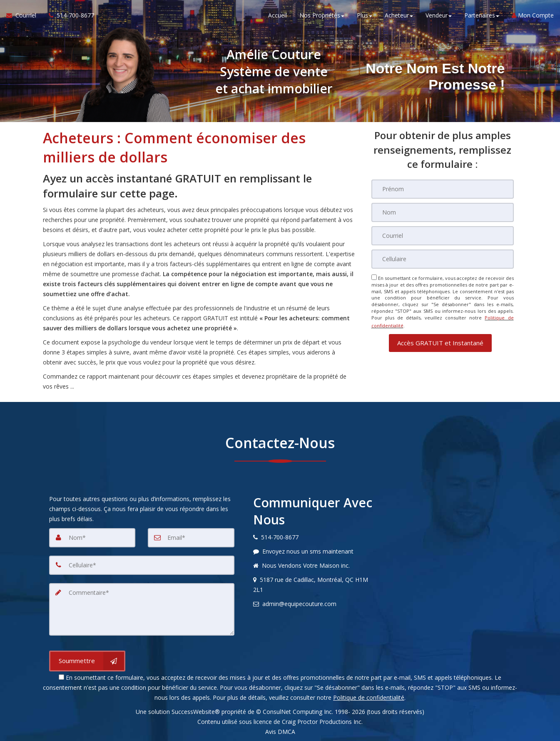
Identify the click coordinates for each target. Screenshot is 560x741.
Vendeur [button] (439, 16)
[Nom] (443, 212)
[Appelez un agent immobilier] (68, 17)
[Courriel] (443, 236)
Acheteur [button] (399, 16)
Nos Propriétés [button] (322, 16)
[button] (440, 341)
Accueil (278, 16)
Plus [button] (365, 16)
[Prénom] (443, 189)
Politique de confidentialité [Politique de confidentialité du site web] (369, 697)
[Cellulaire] (443, 259)
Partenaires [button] (482, 16)
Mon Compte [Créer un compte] (533, 16)
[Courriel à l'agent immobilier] (24, 17)
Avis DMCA (280, 732)
